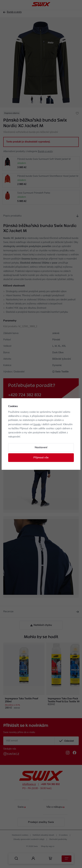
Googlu (37, 425)
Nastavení (41, 448)
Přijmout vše (41, 458)
